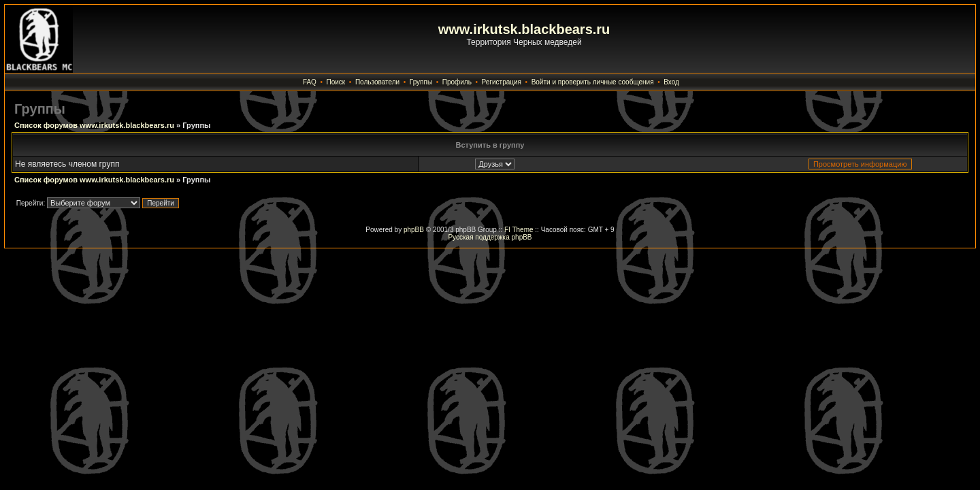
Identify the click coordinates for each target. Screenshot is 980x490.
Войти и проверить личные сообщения (593, 82)
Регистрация (502, 82)
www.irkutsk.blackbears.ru (524, 29)
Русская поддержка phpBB (490, 237)
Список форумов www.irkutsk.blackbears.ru (94, 125)
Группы (421, 82)
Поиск (336, 82)
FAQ (310, 82)
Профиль (457, 82)
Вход (671, 82)
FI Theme (519, 230)
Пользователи (377, 82)
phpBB (414, 230)
